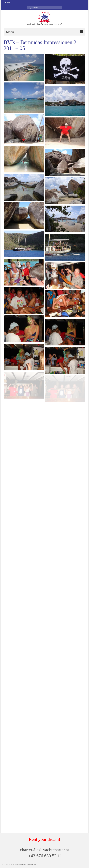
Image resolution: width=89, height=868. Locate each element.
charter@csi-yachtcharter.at (44, 850)
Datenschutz (32, 864)
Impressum (23, 864)
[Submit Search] (29, 8)
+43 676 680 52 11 (45, 856)
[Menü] (44, 32)
